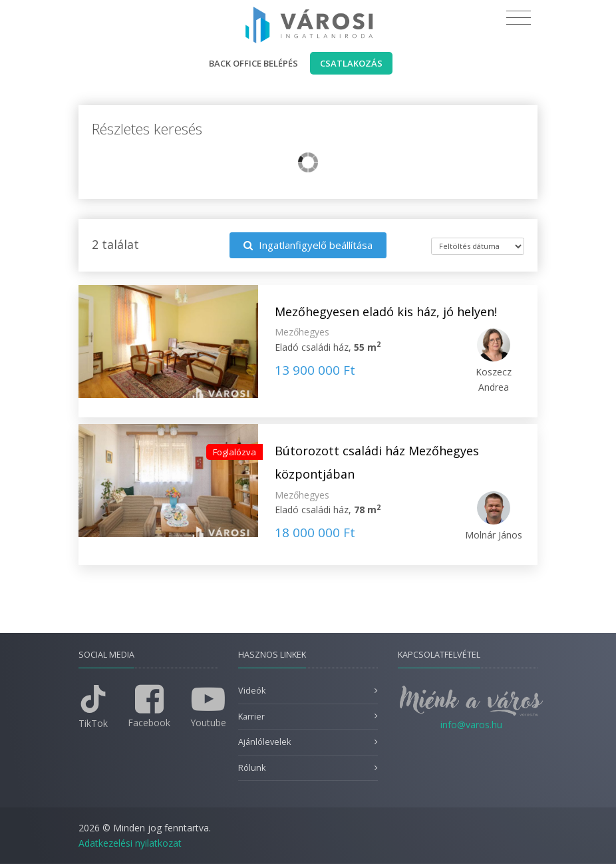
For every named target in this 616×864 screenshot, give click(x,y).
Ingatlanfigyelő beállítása (308, 245)
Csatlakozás (351, 63)
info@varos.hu (471, 725)
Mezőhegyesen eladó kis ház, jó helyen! (386, 312)
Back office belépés (253, 63)
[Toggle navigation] (519, 18)
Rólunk (252, 768)
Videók (252, 691)
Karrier (251, 717)
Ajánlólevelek (264, 742)
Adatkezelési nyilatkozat (130, 843)
